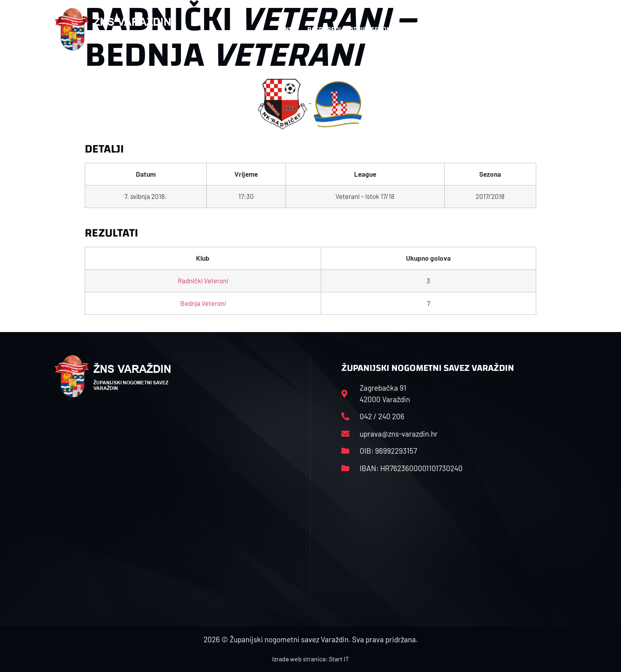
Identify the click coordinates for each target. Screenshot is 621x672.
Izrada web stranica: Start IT (310, 659)
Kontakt (479, 29)
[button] (551, 29)
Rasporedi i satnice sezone (351, 29)
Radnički (203, 281)
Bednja (203, 303)
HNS (286, 29)
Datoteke (428, 29)
